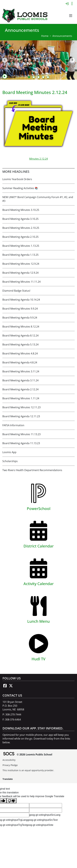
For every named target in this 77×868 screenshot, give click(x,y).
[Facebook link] (5, 686)
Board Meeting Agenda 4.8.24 (20, 362)
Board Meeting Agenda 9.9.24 (20, 318)
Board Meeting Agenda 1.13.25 (20, 255)
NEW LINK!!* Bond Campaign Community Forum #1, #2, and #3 (38, 199)
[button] (71, 16)
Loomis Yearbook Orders (17, 179)
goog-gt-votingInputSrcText (43, 820)
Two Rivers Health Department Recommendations (32, 470)
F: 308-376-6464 (12, 720)
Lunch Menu (38, 621)
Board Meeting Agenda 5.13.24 (20, 344)
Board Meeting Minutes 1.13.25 (21, 246)
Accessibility (9, 760)
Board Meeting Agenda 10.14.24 (21, 300)
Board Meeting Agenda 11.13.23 (21, 443)
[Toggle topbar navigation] (72, 4)
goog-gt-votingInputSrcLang (45, 815)
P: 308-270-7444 (12, 714)
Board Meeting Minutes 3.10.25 (21, 210)
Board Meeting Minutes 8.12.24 (21, 327)
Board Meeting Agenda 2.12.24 (20, 389)
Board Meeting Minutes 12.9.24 (21, 264)
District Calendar (39, 546)
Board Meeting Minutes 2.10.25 (21, 228)
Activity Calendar (39, 584)
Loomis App (9, 452)
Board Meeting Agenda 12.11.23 (21, 416)
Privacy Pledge (10, 765)
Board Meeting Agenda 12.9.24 (20, 273)
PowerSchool (39, 508)
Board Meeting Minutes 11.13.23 (21, 434)
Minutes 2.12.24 (38, 159)
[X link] (11, 686)
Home (45, 36)
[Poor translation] (12, 801)
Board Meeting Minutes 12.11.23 (21, 407)
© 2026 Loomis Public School (34, 754)
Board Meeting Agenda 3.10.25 (20, 219)
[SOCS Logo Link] (9, 754)
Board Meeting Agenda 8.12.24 (20, 336)
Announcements (62, 36)
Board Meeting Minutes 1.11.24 (21, 398)
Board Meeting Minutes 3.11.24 (21, 371)
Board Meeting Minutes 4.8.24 (20, 353)
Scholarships (10, 461)
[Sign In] (67, 4)
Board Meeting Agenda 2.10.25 (20, 237)
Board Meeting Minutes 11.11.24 (21, 282)
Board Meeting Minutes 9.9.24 (20, 309)
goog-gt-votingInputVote (40, 825)
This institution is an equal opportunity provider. (28, 770)
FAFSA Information (13, 425)
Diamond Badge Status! (16, 291)
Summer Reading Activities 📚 (20, 188)
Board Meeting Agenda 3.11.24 (20, 380)
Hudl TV (38, 659)
